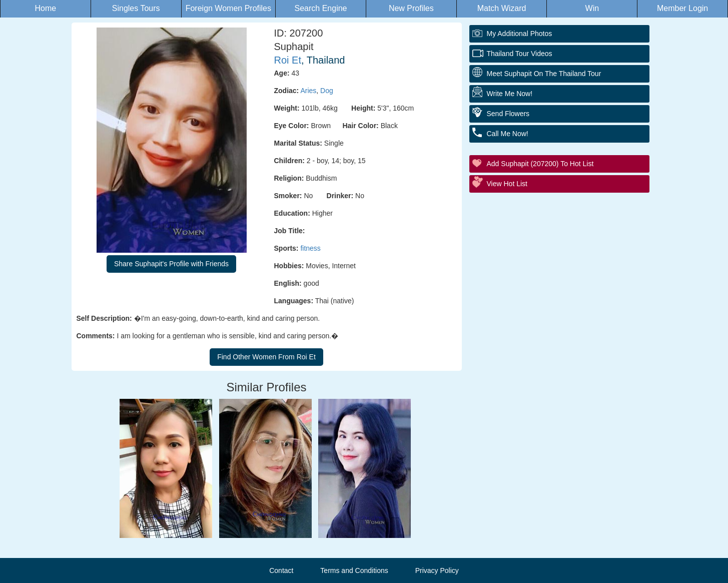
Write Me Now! (510, 94)
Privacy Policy (437, 570)
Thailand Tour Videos (520, 54)
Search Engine (321, 8)
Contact (281, 570)
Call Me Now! (508, 134)
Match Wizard (502, 8)
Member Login (682, 8)
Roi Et (288, 60)
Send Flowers (508, 114)
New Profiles (411, 8)
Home (46, 8)
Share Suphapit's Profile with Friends (171, 264)
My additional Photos (520, 34)
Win (592, 8)
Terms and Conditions (354, 570)
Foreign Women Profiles (228, 8)
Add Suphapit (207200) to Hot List (540, 164)
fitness (310, 248)
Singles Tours (136, 8)
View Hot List (507, 184)
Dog (327, 91)
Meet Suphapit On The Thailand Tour (544, 74)
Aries (308, 91)
